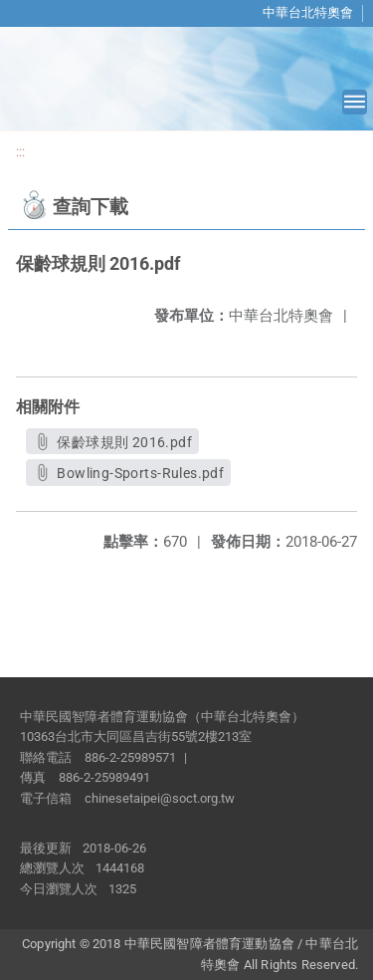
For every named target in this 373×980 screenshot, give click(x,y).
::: (20, 152)
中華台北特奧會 (308, 12)
